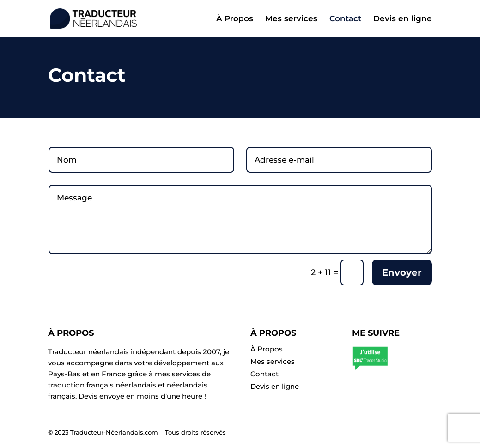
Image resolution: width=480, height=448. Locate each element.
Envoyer (402, 272)
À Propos (235, 19)
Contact (345, 19)
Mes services (291, 19)
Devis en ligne (403, 19)
